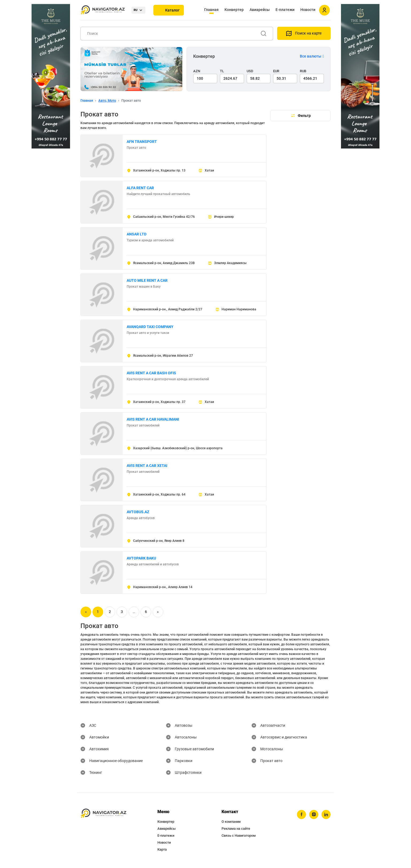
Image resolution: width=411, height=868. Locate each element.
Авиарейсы (260, 10)
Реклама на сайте (236, 829)
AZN (197, 71)
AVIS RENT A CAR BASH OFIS (151, 373)
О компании (231, 822)
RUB (303, 71)
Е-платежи (285, 10)
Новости (308, 10)
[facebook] (301, 814)
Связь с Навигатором (239, 835)
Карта (162, 849)
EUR (276, 71)
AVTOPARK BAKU (141, 558)
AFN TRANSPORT (142, 142)
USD (250, 71)
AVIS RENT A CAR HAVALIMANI (153, 419)
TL (222, 71)
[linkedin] (326, 814)
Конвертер (234, 10)
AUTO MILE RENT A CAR (147, 280)
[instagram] (314, 814)
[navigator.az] (103, 814)
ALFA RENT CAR (140, 188)
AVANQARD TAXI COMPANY (150, 327)
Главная (211, 10)
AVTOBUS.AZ (138, 512)
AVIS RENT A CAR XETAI (147, 466)
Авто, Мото (107, 100)
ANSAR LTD (137, 234)
